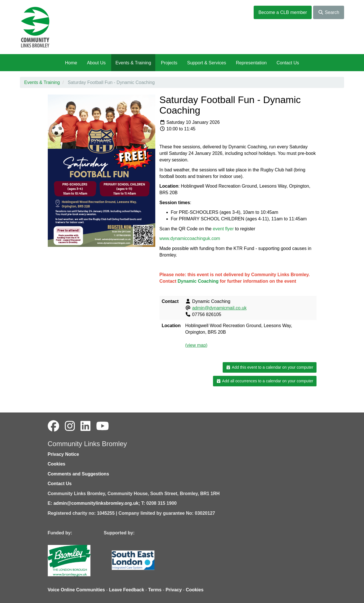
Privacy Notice (63, 454)
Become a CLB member (283, 12)
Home (71, 63)
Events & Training (133, 63)
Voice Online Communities (76, 590)
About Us (96, 63)
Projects (169, 63)
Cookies (57, 464)
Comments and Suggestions (78, 474)
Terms (155, 590)
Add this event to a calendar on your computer (269, 367)
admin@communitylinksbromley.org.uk (96, 503)
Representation (251, 63)
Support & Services (207, 63)
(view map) (196, 345)
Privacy (174, 590)
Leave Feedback (127, 590)
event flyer (223, 229)
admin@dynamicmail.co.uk (219, 308)
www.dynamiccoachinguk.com (190, 238)
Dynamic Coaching (198, 281)
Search (329, 12)
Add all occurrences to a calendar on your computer (265, 381)
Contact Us (288, 63)
